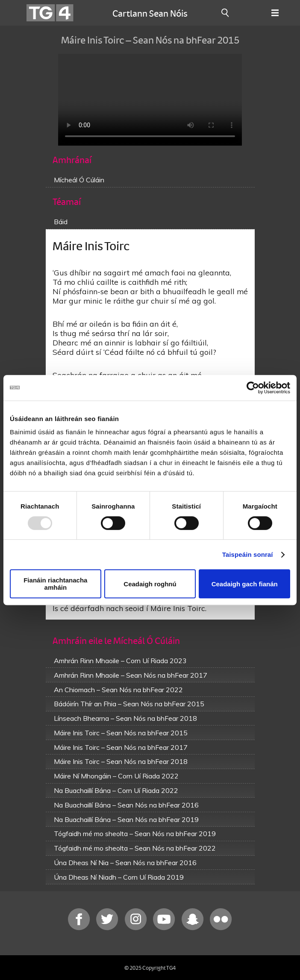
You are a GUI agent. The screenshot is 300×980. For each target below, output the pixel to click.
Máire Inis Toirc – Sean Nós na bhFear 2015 (121, 733)
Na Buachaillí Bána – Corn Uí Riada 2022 (116, 790)
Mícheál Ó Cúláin (79, 180)
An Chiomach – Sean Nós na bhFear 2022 (118, 690)
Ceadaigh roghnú (150, 584)
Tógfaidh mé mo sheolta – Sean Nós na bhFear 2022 (135, 848)
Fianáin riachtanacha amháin (55, 584)
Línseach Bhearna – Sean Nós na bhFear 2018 (125, 718)
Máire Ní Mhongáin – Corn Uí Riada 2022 (116, 776)
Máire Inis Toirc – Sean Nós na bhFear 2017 (121, 747)
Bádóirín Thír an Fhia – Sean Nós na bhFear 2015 (129, 704)
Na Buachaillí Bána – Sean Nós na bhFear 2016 (126, 805)
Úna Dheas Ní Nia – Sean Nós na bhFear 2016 (125, 863)
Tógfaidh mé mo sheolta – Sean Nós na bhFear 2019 (135, 834)
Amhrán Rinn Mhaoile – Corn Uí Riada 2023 (120, 661)
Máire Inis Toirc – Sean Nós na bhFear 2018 (121, 761)
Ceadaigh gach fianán (245, 584)
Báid (61, 222)
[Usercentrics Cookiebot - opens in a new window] (253, 388)
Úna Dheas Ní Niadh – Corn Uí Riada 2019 (119, 877)
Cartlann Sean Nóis (150, 13)
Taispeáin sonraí (248, 554)
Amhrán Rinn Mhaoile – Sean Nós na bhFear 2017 (131, 675)
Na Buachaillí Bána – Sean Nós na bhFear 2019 (126, 819)
